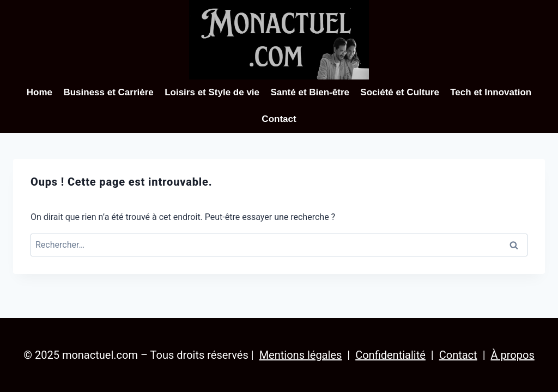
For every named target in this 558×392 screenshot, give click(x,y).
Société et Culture (400, 92)
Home (40, 92)
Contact (279, 119)
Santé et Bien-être (310, 92)
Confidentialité (390, 355)
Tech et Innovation (491, 92)
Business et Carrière (108, 92)
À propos (513, 355)
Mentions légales (301, 355)
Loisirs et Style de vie (212, 92)
